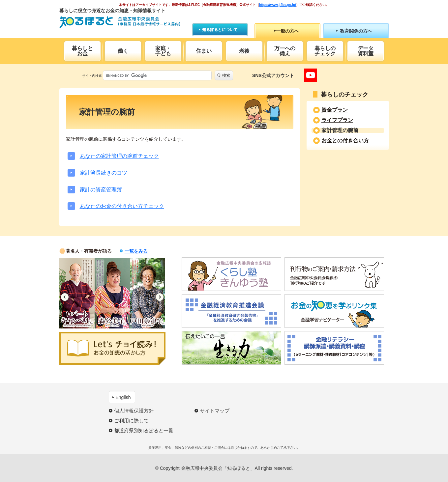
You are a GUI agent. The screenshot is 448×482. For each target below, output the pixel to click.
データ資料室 (366, 51)
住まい (204, 51)
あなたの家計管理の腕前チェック (119, 156)
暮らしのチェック (325, 51)
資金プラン (335, 110)
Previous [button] (65, 297)
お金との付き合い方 (345, 141)
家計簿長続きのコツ (104, 173)
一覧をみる (136, 251)
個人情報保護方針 (134, 411)
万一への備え (285, 51)
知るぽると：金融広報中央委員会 (120, 22)
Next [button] (160, 297)
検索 (226, 75)
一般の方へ (287, 31)
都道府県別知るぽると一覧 (144, 430)
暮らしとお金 (82, 51)
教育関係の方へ (356, 31)
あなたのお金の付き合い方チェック (122, 206)
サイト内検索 (92, 76)
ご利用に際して (131, 421)
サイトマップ (215, 411)
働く (123, 51)
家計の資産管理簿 (101, 190)
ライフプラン (337, 120)
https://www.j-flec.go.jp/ (278, 5)
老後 (244, 51)
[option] (77, 293)
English (123, 397)
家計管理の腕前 (340, 130)
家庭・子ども (163, 51)
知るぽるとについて (220, 30)
